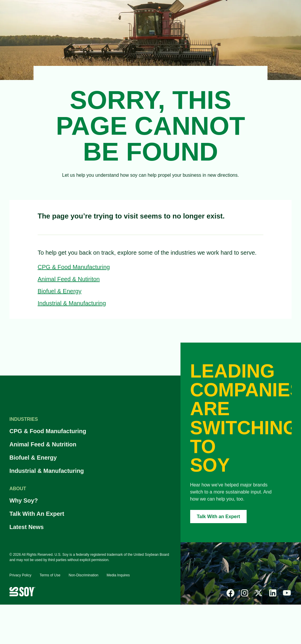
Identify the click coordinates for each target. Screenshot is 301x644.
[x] (259, 593)
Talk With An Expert (37, 514)
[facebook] (230, 593)
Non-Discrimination (83, 575)
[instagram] (245, 593)
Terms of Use (50, 575)
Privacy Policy (20, 575)
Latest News (27, 527)
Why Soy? (24, 500)
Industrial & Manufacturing (72, 303)
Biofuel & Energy (60, 291)
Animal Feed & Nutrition (43, 444)
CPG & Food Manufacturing (74, 267)
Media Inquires (118, 575)
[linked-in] (273, 593)
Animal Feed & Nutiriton (69, 279)
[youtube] (287, 593)
